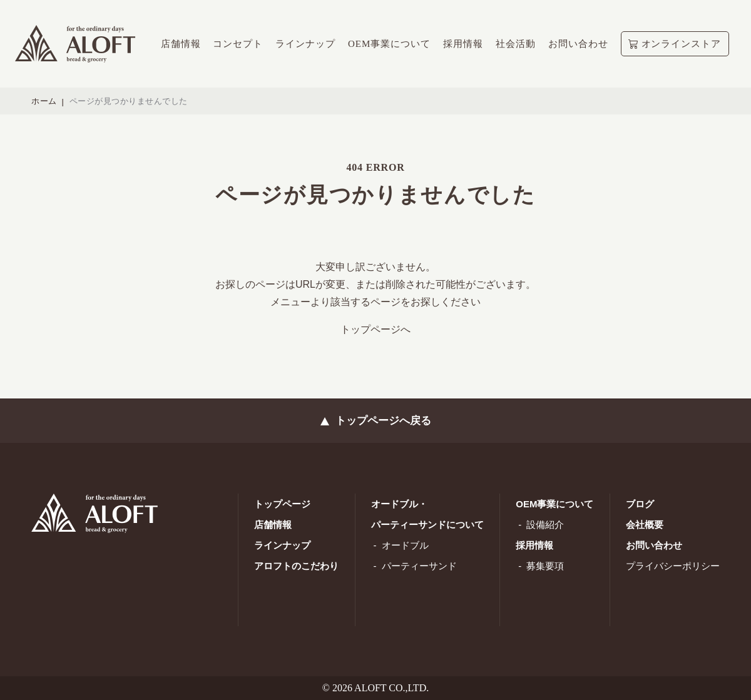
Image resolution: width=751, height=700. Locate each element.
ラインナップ (282, 545)
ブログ (640, 504)
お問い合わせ (654, 545)
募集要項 (545, 566)
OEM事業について (554, 504)
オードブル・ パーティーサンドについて (427, 514)
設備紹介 (545, 525)
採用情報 (534, 545)
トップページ (282, 504)
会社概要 (645, 525)
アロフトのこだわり (296, 566)
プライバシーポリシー (673, 566)
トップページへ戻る (383, 421)
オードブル (405, 545)
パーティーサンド (419, 566)
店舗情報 (273, 525)
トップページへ (375, 329)
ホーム (44, 101)
